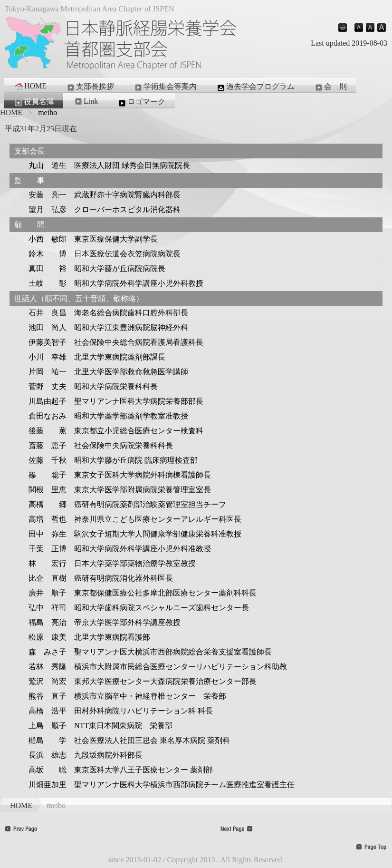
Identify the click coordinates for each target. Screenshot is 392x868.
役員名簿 (34, 102)
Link (86, 101)
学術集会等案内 (165, 87)
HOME (30, 86)
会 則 (330, 87)
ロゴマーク (141, 102)
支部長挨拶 (90, 87)
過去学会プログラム (255, 87)
